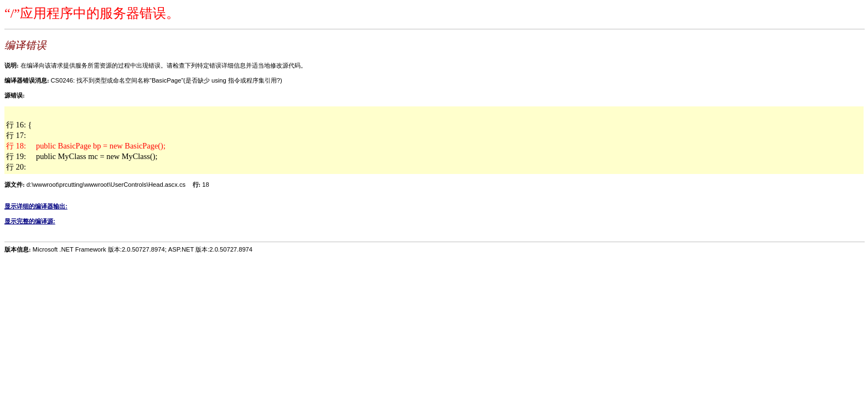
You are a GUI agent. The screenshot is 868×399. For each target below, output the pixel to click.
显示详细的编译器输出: (36, 206)
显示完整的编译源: (30, 221)
